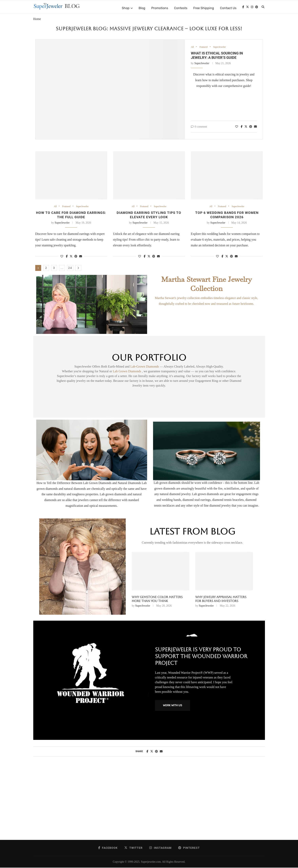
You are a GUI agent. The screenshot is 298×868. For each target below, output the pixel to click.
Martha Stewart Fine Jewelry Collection (207, 284)
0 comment (199, 127)
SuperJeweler (221, 47)
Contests (181, 8)
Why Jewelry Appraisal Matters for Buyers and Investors (221, 599)
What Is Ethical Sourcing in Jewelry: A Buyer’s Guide (217, 56)
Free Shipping (204, 8)
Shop (126, 8)
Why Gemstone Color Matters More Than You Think (157, 599)
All (193, 47)
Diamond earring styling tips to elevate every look (149, 215)
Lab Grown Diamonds (127, 372)
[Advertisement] (149, 802)
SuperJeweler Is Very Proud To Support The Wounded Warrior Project (201, 656)
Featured (204, 47)
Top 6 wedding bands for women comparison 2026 (227, 215)
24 (70, 268)
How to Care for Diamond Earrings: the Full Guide (71, 215)
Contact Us (228, 8)
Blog (142, 8)
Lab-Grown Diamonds (145, 367)
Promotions (160, 8)
